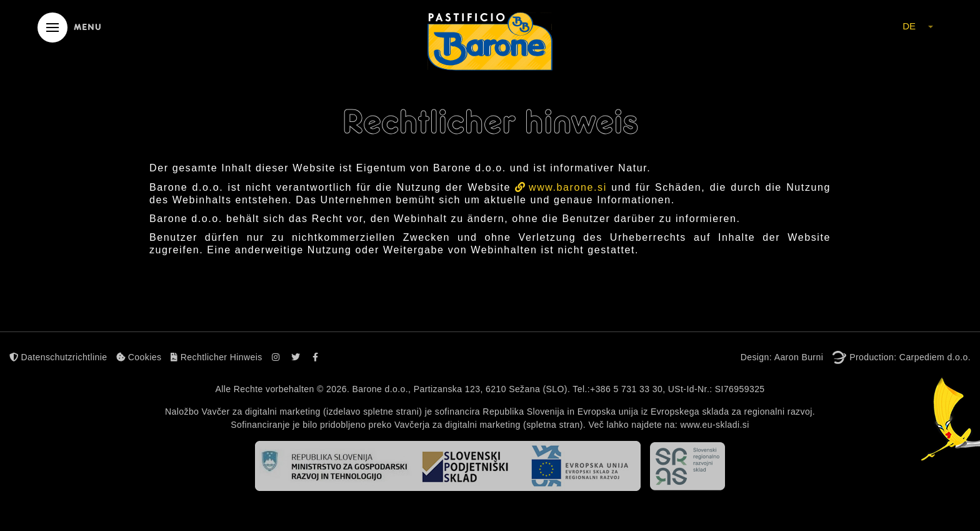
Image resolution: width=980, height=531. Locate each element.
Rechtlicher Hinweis (216, 357)
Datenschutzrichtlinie (58, 357)
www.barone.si (568, 187)
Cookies (139, 357)
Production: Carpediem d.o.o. (910, 357)
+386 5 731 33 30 (626, 389)
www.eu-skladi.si (714, 425)
